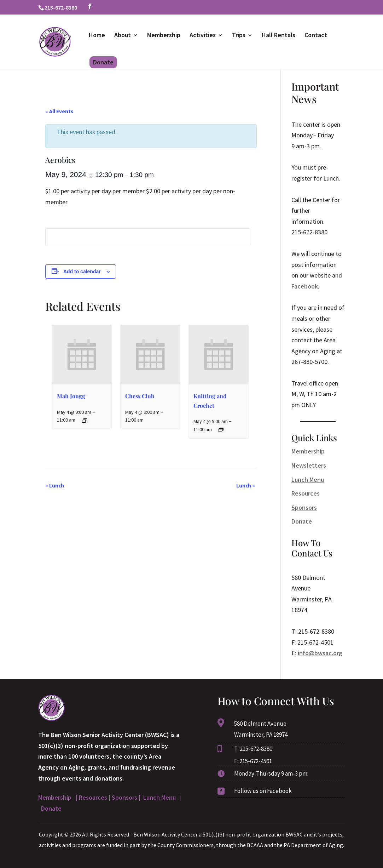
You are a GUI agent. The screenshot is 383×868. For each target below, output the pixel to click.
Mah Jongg (71, 396)
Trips (239, 36)
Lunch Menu (308, 479)
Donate (103, 62)
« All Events (59, 111)
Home (97, 36)
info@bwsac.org (320, 653)
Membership (164, 36)
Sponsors (304, 507)
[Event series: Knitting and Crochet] (221, 430)
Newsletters (309, 465)
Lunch (55, 486)
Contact (316, 36)
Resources (306, 493)
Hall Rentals (278, 36)
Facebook (305, 286)
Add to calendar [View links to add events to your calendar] (82, 272)
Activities (203, 36)
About (123, 36)
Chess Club (140, 396)
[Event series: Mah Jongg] (85, 421)
